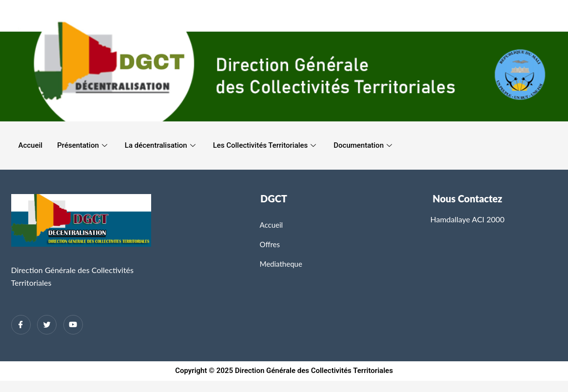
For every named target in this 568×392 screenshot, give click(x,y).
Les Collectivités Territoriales (265, 145)
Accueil (31, 145)
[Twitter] (47, 325)
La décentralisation (160, 145)
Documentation (363, 145)
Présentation (82, 145)
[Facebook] (21, 325)
